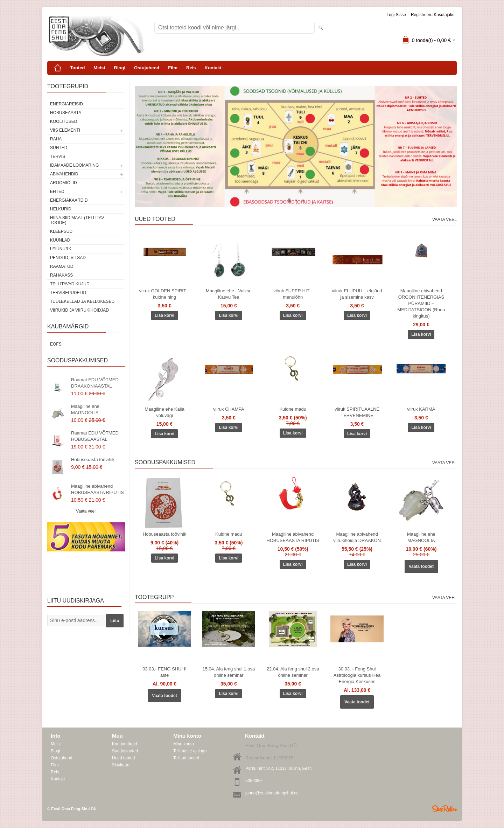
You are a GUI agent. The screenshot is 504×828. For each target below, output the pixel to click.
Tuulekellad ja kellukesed (82, 301)
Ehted (57, 192)
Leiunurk (61, 249)
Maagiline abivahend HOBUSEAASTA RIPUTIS (97, 489)
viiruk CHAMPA (229, 409)
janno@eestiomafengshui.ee (272, 793)
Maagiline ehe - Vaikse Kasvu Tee (229, 294)
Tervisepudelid (68, 293)
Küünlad (60, 240)
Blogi (120, 68)
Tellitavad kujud (70, 284)
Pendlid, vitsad (68, 258)
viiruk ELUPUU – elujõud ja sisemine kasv (357, 294)
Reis (191, 68)
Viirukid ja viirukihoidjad (79, 310)
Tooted (77, 68)
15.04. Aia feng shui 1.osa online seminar (229, 672)
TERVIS (58, 156)
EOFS (56, 344)
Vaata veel (86, 511)
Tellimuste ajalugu (190, 751)
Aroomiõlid (64, 183)
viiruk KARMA (421, 409)
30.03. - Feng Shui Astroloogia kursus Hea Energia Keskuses (357, 675)
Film (173, 68)
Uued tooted (123, 758)
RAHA (56, 139)
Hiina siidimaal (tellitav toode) (77, 220)
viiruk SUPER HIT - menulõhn (293, 294)
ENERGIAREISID (66, 104)
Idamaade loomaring (74, 165)
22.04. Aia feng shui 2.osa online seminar (293, 672)
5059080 (254, 781)
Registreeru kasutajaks (433, 15)
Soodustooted (125, 751)
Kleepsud (61, 231)
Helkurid (61, 209)
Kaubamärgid (124, 744)
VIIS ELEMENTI (65, 130)
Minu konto (184, 744)
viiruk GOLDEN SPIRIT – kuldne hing (165, 294)
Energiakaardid (69, 200)
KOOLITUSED (64, 121)
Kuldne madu (293, 409)
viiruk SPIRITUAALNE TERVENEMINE (357, 412)
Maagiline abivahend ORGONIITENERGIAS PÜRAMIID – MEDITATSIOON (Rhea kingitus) (421, 303)
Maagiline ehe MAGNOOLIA (85, 409)
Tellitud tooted (186, 758)
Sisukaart (121, 765)
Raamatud (62, 266)
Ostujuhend (147, 68)
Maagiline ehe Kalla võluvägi (164, 412)
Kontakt (213, 68)
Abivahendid (64, 174)
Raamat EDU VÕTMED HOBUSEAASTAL (95, 436)
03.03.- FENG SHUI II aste (164, 672)
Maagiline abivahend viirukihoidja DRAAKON (357, 537)
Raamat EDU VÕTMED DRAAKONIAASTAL (95, 383)
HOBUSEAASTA (66, 113)
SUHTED (59, 148)
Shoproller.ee (444, 809)
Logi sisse (396, 15)
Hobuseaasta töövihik (93, 460)
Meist (99, 68)
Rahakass (61, 275)
